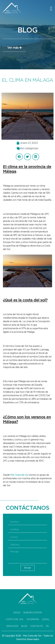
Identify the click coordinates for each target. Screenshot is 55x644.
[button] (51, 8)
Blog (24, 626)
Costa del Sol (15, 619)
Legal (46, 619)
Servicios (12, 626)
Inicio (17, 613)
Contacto (37, 626)
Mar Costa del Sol (19, 475)
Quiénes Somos (32, 613)
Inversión (33, 619)
